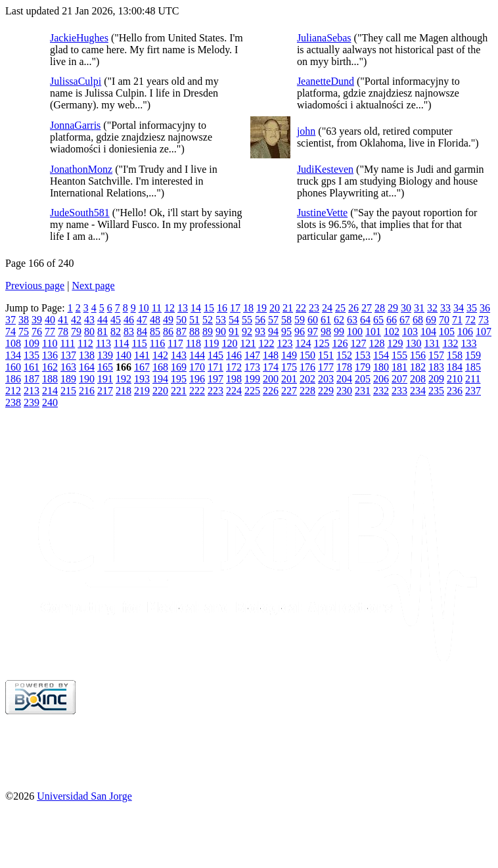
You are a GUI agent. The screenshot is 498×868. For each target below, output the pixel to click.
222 (197, 391)
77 (50, 331)
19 (261, 308)
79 (76, 331)
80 (89, 331)
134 (13, 355)
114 (121, 343)
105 (447, 331)
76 (37, 331)
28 (380, 308)
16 (222, 308)
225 (252, 391)
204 (344, 379)
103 (410, 331)
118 (193, 343)
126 (340, 343)
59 (300, 320)
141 (142, 355)
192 (124, 379)
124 (303, 343)
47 (142, 320)
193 (142, 379)
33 (445, 308)
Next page (93, 286)
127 (358, 343)
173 (252, 367)
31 (419, 308)
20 (275, 308)
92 (247, 331)
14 (196, 308)
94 (273, 331)
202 (307, 379)
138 (87, 355)
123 (284, 343)
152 (344, 355)
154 (381, 355)
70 (444, 320)
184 (455, 367)
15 (209, 308)
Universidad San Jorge (84, 796)
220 (160, 391)
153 (363, 355)
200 (271, 379)
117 (175, 343)
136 (50, 355)
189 (68, 379)
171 (215, 367)
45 (116, 320)
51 (194, 320)
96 (300, 331)
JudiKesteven (325, 169)
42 (76, 320)
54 (234, 320)
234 (418, 391)
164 (87, 367)
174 (271, 367)
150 (307, 355)
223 (215, 391)
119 (211, 343)
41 (63, 320)
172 (234, 367)
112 (85, 343)
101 (373, 331)
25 (340, 308)
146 (234, 355)
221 (179, 391)
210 (455, 379)
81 (102, 331)
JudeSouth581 (80, 213)
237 (473, 391)
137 (68, 355)
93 (260, 331)
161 (32, 367)
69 (431, 320)
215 (68, 391)
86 (168, 331)
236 (455, 391)
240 (50, 402)
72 (470, 320)
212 (13, 391)
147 (252, 355)
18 (248, 308)
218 (124, 391)
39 (37, 320)
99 (339, 331)
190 (87, 379)
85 (155, 331)
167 (142, 367)
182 (418, 367)
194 (160, 379)
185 (473, 367)
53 (221, 320)
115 (139, 343)
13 (183, 308)
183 (436, 367)
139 (105, 355)
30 (406, 308)
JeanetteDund (326, 81)
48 (155, 320)
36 (485, 308)
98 (326, 331)
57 (273, 320)
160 (13, 367)
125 (321, 343)
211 (473, 379)
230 (344, 391)
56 (260, 320)
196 (197, 379)
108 (13, 343)
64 (365, 320)
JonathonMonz (81, 169)
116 (157, 343)
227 (289, 391)
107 (484, 331)
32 (432, 308)
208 (418, 379)
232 (381, 391)
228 (307, 391)
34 (459, 308)
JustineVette (322, 213)
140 (124, 355)
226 (271, 391)
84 (142, 331)
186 (13, 379)
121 (248, 343)
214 (50, 391)
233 (399, 391)
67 (405, 320)
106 (465, 331)
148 (271, 355)
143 (179, 355)
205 (363, 379)
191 (105, 379)
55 (247, 320)
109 (32, 343)
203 (326, 379)
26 (353, 308)
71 (457, 320)
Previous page (35, 286)
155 (399, 355)
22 (301, 308)
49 (168, 320)
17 (235, 308)
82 (116, 331)
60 (313, 320)
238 (13, 402)
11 (157, 308)
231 (363, 391)
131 (432, 343)
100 (355, 331)
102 (392, 331)
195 (179, 379)
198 (234, 379)
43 (89, 320)
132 (450, 343)
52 (208, 320)
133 (468, 343)
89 (208, 331)
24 (327, 308)
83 (129, 331)
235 (436, 391)
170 (197, 367)
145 (215, 355)
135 (32, 355)
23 (314, 308)
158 (455, 355)
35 (472, 308)
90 (221, 331)
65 (378, 320)
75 (24, 331)
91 (234, 331)
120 (229, 343)
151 (326, 355)
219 (142, 391)
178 (344, 367)
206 (381, 379)
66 (392, 320)
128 (376, 343)
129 (395, 343)
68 (418, 320)
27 (367, 308)
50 (181, 320)
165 (105, 367)
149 (289, 355)
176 (307, 367)
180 (381, 367)
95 (286, 331)
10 (144, 308)
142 (160, 355)
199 (252, 379)
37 (11, 320)
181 (399, 367)
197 (215, 379)
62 (339, 320)
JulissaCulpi (76, 81)
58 (286, 320)
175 (289, 367)
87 (181, 331)
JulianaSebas (324, 38)
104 (428, 331)
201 (289, 379)
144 (197, 355)
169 (179, 367)
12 (170, 308)
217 (105, 391)
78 (63, 331)
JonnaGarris (75, 125)
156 (418, 355)
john (306, 131)
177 (326, 367)
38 (24, 320)
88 (194, 331)
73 (484, 320)
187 (32, 379)
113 (103, 343)
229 (326, 391)
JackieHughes (79, 38)
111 (67, 343)
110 (50, 343)
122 (266, 343)
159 (473, 355)
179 (363, 367)
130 (413, 343)
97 (313, 331)
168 (160, 367)
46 (129, 320)
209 (436, 379)
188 (50, 379)
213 (32, 391)
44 (102, 320)
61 (326, 320)
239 (32, 402)
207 (399, 379)
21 (288, 308)
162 (50, 367)
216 (87, 391)
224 (234, 391)
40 (50, 320)
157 (436, 355)
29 (393, 308)
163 (68, 367)
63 (352, 320)
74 (11, 331)
